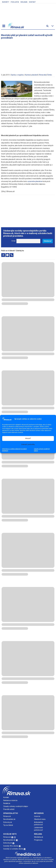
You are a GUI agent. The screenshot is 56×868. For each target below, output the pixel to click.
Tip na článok (8, 825)
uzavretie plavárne (35, 181)
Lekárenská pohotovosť (39, 829)
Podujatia (15, 2)
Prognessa (38, 840)
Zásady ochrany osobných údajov (42, 450)
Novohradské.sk (9, 819)
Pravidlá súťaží (9, 809)
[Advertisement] (28, 55)
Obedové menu (40, 819)
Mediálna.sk (39, 837)
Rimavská (43, 75)
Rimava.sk (7, 816)
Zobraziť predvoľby (28, 444)
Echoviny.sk (8, 822)
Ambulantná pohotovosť (39, 823)
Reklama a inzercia (10, 800)
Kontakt (32, 2)
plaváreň (35, 75)
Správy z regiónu (17, 75)
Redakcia (7, 803)
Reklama (24, 2)
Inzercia (37, 816)
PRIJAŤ (28, 438)
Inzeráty (6, 2)
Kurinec (28, 75)
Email (13, 241)
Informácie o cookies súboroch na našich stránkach (14, 450)
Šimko (50, 75)
